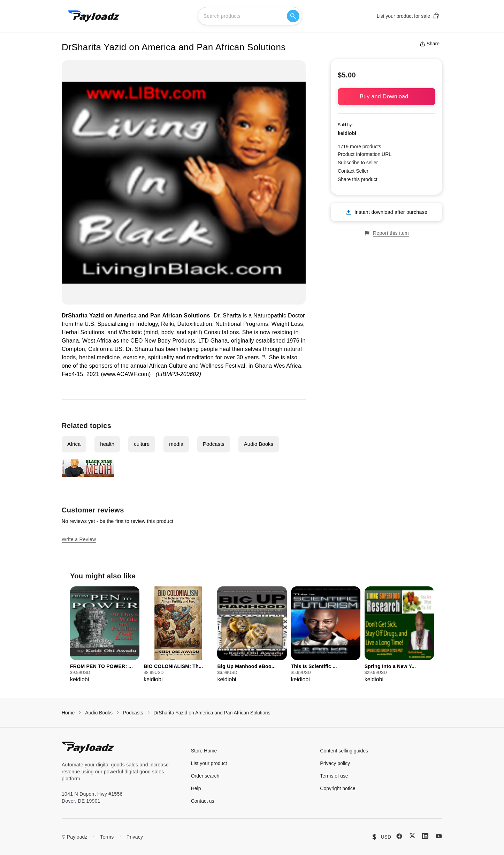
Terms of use (334, 776)
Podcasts (214, 444)
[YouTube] (439, 836)
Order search (205, 776)
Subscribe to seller (358, 163)
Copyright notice (338, 788)
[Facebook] (399, 836)
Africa (74, 444)
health (107, 444)
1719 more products (360, 147)
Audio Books (259, 444)
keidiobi (347, 133)
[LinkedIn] (425, 836)
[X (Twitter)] (412, 836)
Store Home (204, 751)
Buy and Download (387, 96)
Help (196, 788)
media (176, 444)
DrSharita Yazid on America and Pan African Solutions (212, 713)
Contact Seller (353, 171)
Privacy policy (335, 763)
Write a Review (79, 539)
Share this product (358, 179)
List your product (209, 763)
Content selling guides (344, 751)
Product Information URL (365, 154)
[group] (105, 635)
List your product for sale (408, 16)
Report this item (387, 233)
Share (430, 44)
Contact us (203, 801)
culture (142, 444)
